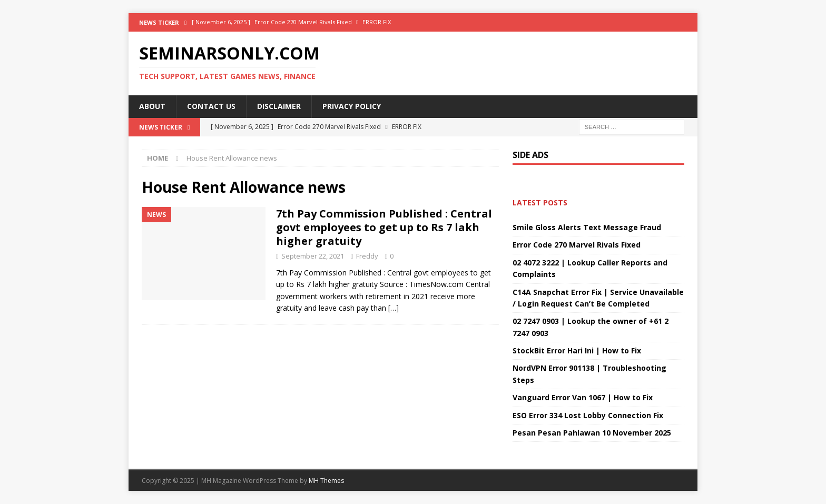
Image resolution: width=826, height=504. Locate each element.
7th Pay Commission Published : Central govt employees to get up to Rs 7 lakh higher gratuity (384, 227)
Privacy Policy (352, 106)
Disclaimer (279, 106)
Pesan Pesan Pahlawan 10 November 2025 (592, 433)
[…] (394, 308)
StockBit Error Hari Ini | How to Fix (577, 350)
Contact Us (211, 106)
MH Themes (326, 481)
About (152, 106)
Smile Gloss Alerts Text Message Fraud (587, 227)
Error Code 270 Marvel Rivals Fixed (577, 245)
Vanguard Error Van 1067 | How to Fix (583, 397)
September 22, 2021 (313, 256)
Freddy (367, 256)
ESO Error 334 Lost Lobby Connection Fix (588, 415)
